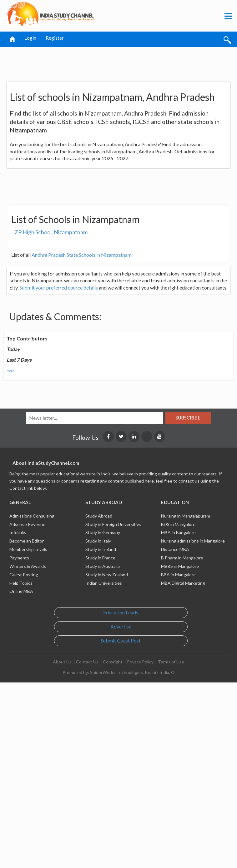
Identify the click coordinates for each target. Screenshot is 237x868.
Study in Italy (98, 541)
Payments (19, 558)
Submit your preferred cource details (59, 288)
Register (55, 38)
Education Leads (121, 612)
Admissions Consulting (32, 516)
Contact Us (87, 662)
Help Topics (21, 583)
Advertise (121, 626)
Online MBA (21, 591)
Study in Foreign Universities (113, 524)
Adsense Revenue (27, 524)
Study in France (100, 558)
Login (30, 38)
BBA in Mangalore (178, 575)
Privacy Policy (140, 662)
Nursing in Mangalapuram (186, 516)
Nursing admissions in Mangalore (193, 541)
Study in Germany (103, 532)
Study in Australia (103, 566)
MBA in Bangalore (178, 532)
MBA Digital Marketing (183, 583)
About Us (62, 662)
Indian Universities (104, 583)
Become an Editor (27, 541)
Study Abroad (99, 516)
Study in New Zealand (107, 575)
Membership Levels (28, 549)
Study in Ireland (101, 549)
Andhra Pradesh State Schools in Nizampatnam (82, 255)
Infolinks (18, 532)
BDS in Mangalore (178, 524)
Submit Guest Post (121, 640)
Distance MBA (175, 549)
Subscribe (188, 418)
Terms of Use (171, 662)
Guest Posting (24, 575)
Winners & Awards (28, 566)
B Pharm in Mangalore (182, 558)
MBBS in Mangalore (180, 566)
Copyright (113, 662)
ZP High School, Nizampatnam (51, 232)
